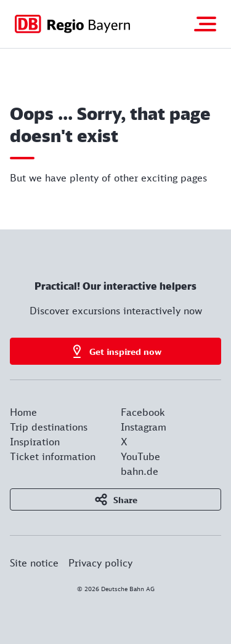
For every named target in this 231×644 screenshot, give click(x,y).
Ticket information (53, 456)
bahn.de (140, 471)
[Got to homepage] (72, 24)
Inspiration (35, 442)
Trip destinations (49, 427)
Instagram (144, 427)
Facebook (143, 412)
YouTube (140, 456)
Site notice (34, 563)
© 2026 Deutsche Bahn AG (116, 589)
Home (23, 412)
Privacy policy (100, 563)
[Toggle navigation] (205, 24)
